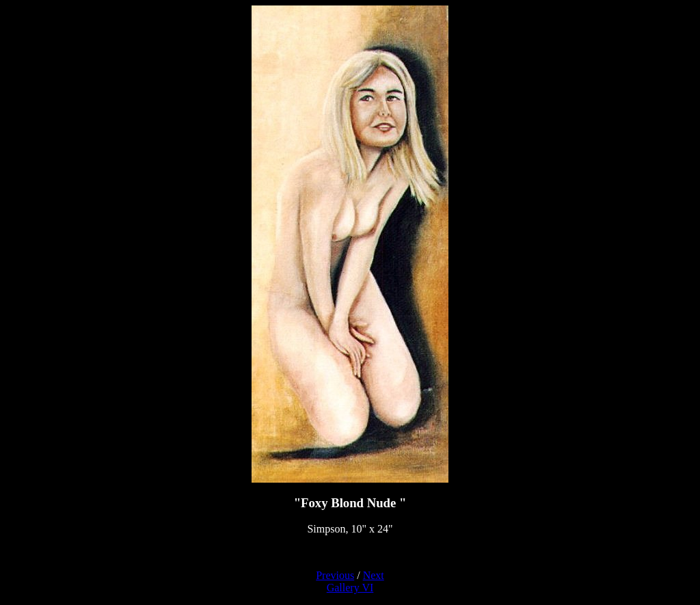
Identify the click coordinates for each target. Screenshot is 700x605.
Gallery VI (350, 588)
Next (374, 575)
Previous (335, 575)
